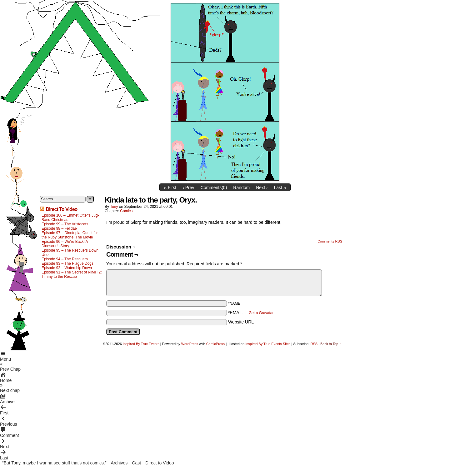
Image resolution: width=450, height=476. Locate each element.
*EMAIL (251, 313)
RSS (314, 344)
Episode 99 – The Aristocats (65, 224)
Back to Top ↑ (331, 344)
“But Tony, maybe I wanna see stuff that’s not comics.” (54, 463)
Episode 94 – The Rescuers (65, 259)
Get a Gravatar (261, 313)
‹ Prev (188, 188)
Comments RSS (330, 241)
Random (241, 188)
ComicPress (215, 344)
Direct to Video (160, 463)
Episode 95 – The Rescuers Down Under (70, 253)
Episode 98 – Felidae (59, 228)
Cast (136, 463)
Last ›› (280, 188)
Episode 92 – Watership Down (67, 268)
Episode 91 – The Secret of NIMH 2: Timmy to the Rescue (72, 274)
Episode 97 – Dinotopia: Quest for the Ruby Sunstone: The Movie (70, 235)
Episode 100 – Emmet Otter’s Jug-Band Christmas (70, 218)
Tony (114, 207)
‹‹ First (170, 188)
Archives (119, 463)
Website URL (241, 322)
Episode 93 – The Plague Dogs (67, 263)
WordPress (190, 344)
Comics (126, 211)
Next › (262, 188)
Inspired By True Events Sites (268, 344)
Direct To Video (61, 209)
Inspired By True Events (141, 344)
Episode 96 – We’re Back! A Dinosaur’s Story (65, 244)
